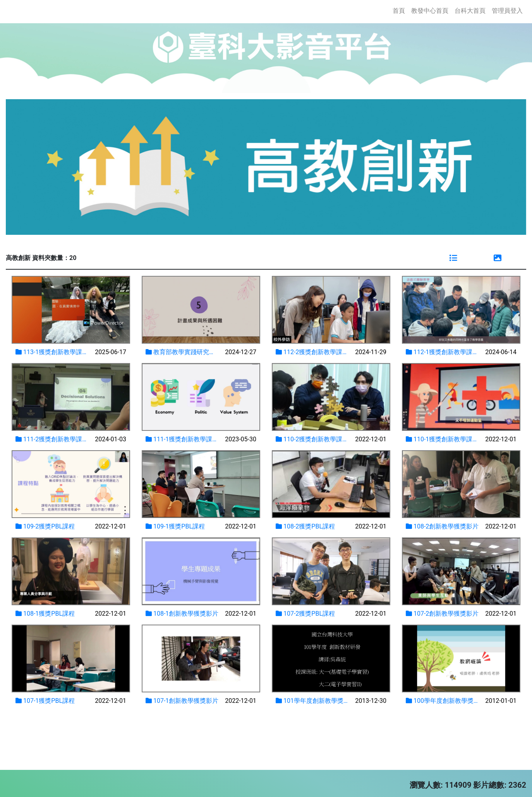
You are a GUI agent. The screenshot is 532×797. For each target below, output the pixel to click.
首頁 (400, 10)
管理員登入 (507, 11)
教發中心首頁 (430, 11)
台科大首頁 (470, 11)
